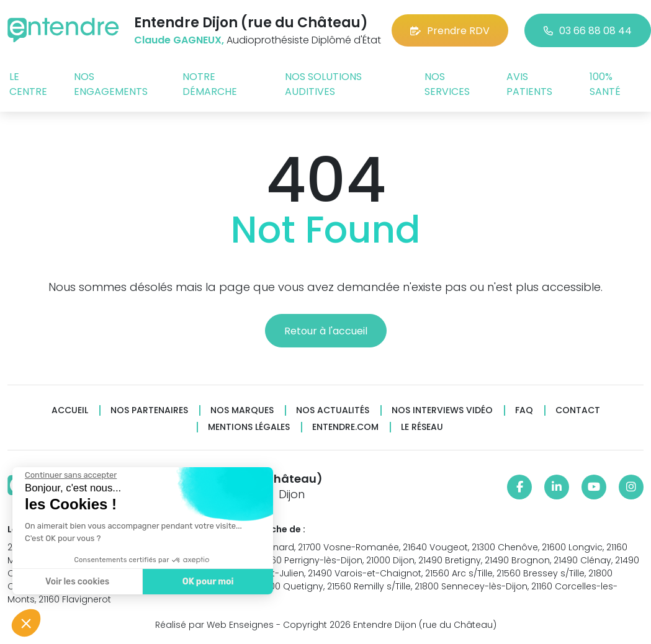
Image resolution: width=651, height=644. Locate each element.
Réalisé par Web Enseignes (214, 625)
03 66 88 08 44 (588, 31)
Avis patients (529, 84)
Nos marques (242, 410)
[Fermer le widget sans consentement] (70, 475)
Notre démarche (210, 84)
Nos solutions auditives (323, 84)
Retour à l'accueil (326, 331)
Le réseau (422, 427)
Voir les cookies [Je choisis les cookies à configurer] (76, 582)
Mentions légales (249, 427)
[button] (26, 623)
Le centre (28, 84)
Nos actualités (333, 410)
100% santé (605, 84)
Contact (578, 410)
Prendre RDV (450, 31)
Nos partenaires (149, 410)
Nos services (447, 84)
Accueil (70, 410)
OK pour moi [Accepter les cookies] (206, 582)
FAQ (524, 410)
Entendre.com (345, 427)
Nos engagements (111, 84)
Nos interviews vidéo (442, 410)
